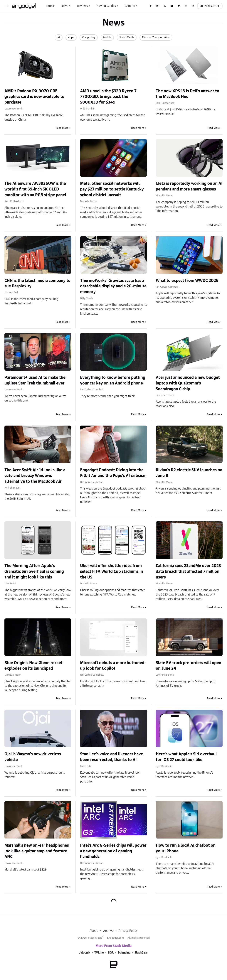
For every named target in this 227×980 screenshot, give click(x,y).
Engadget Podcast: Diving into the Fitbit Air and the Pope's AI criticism (113, 473)
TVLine (99, 953)
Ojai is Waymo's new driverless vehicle (33, 757)
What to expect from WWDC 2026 (187, 281)
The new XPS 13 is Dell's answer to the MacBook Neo (188, 94)
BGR (111, 953)
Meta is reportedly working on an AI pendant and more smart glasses (189, 186)
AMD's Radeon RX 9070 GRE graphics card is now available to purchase (34, 97)
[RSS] (193, 6)
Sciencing (124, 953)
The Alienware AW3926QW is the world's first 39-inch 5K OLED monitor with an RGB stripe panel (35, 189)
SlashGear (141, 953)
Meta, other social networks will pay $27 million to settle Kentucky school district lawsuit (112, 189)
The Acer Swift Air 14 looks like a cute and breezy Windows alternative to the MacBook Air (35, 476)
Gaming (130, 6)
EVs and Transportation (156, 38)
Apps (71, 38)
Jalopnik (85, 953)
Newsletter (210, 6)
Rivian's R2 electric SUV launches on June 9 (189, 473)
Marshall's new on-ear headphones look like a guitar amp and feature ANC (37, 851)
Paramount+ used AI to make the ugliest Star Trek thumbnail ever (35, 380)
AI (59, 38)
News (64, 6)
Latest (50, 6)
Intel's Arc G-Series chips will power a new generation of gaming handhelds (113, 851)
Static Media (95, 938)
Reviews (82, 6)
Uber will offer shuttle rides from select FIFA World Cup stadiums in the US (112, 571)
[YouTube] (172, 6)
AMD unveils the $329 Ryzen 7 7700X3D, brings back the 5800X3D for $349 (108, 97)
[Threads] (186, 6)
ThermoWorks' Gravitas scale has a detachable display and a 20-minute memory (113, 286)
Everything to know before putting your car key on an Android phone (113, 380)
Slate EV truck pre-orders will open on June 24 (189, 666)
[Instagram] (158, 6)
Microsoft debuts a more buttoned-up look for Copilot (113, 666)
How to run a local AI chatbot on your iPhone (186, 848)
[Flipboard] (179, 6)
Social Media (127, 38)
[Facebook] (151, 6)
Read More (62, 128)
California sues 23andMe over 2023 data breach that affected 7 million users (188, 571)
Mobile (107, 38)
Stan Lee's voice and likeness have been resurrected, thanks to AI (112, 757)
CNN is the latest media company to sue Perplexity (37, 283)
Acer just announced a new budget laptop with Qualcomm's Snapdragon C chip (188, 383)
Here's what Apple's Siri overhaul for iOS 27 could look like (186, 757)
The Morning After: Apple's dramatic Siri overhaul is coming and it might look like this (34, 571)
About (94, 931)
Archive (108, 931)
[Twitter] (165, 6)
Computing (89, 38)
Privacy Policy (128, 931)
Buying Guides (106, 6)
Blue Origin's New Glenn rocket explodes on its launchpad (33, 666)
